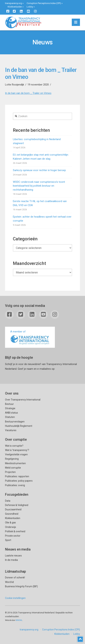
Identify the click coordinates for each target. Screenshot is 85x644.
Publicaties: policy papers (19, 481)
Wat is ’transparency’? (17, 450)
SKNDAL (19, 620)
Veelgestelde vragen (16, 454)
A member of (30, 338)
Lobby (30, 7)
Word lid (9, 582)
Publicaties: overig (15, 485)
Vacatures (11, 430)
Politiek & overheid (15, 531)
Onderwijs (11, 527)
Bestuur (9, 404)
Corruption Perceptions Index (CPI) (44, 3)
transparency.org (13, 3)
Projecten (10, 472)
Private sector (13, 536)
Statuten (10, 417)
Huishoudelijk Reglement (19, 426)
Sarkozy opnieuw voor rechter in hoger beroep (39, 170)
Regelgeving (12, 459)
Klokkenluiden (15, 7)
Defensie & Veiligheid (17, 505)
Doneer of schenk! (15, 578)
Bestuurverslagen (15, 422)
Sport (8, 540)
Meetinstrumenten (15, 463)
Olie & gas (10, 523)
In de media (11, 560)
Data (8, 501)
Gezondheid (12, 514)
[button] (76, 22)
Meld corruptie (13, 468)
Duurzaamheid (13, 509)
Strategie (10, 408)
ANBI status (11, 413)
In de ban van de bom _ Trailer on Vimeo (28, 93)
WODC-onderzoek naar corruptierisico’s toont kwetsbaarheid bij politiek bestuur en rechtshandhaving (39, 186)
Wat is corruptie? (14, 446)
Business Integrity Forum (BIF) (21, 586)
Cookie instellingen (15, 598)
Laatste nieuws (13, 556)
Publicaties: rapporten (17, 476)
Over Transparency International (23, 400)
